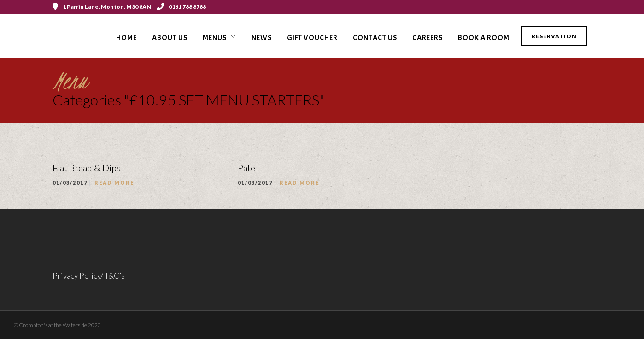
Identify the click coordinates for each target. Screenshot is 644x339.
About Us (170, 38)
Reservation (554, 36)
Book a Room (484, 38)
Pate (246, 168)
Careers (427, 38)
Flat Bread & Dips (87, 168)
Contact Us (375, 38)
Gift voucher (312, 38)
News (262, 38)
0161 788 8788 (181, 7)
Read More (114, 183)
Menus (215, 38)
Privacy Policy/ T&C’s (89, 276)
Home (126, 38)
